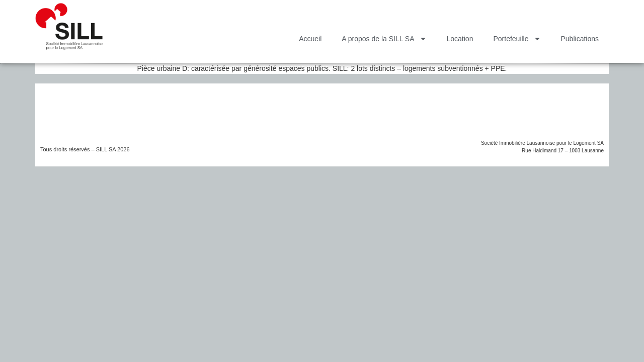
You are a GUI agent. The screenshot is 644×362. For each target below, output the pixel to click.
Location (460, 39)
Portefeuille (517, 39)
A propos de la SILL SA (384, 39)
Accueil (310, 39)
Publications (580, 39)
